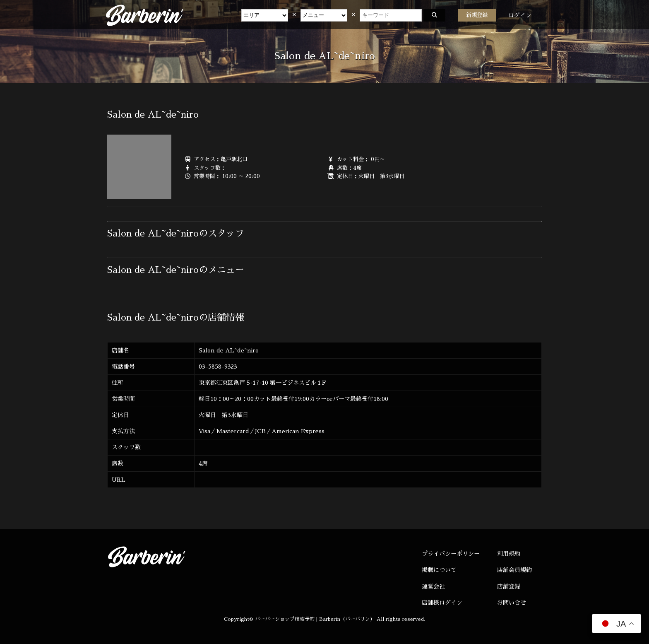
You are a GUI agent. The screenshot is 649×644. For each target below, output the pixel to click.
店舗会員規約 (514, 570)
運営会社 (433, 586)
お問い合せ (512, 603)
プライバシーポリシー (451, 554)
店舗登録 (509, 586)
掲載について (439, 570)
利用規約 (509, 554)
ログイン (520, 15)
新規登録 (477, 15)
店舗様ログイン (442, 603)
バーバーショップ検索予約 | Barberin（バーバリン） (315, 619)
